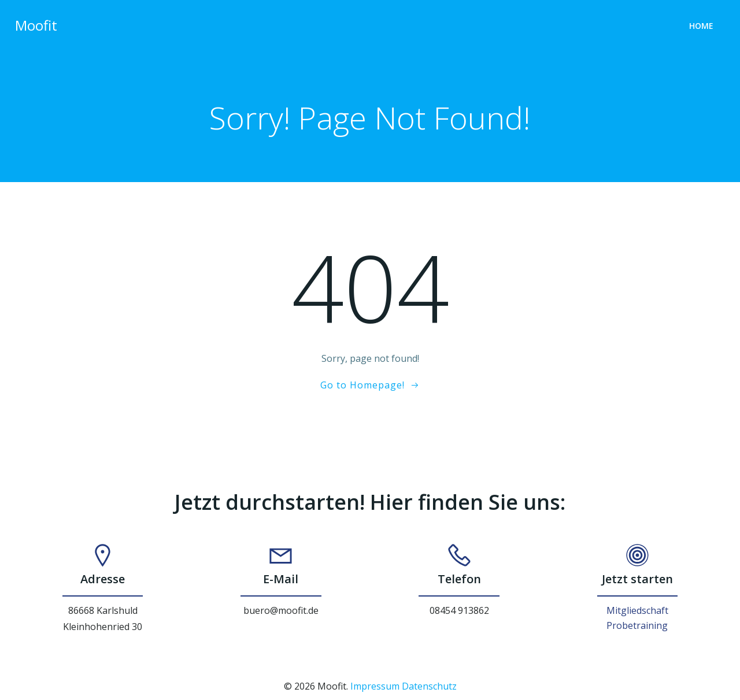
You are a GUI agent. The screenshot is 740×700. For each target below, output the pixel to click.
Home (702, 26)
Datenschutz (429, 687)
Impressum (375, 687)
